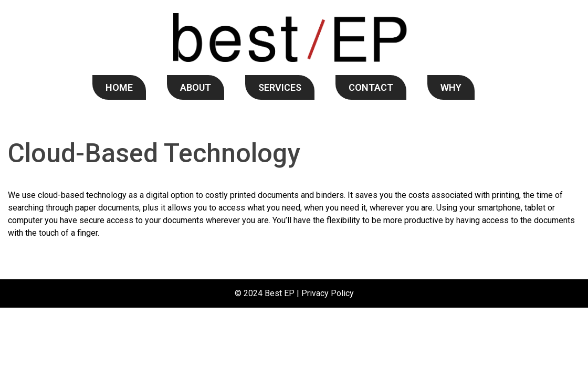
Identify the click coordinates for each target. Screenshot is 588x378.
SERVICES (280, 87)
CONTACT (371, 87)
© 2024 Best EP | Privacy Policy (294, 293)
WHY (451, 87)
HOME (119, 87)
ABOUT (196, 87)
